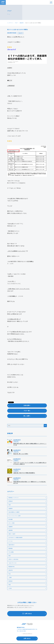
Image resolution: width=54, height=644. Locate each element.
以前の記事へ (19, 405)
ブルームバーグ (12, 49)
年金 (10, 574)
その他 (10, 588)
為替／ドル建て (12, 534)
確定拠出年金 (12, 567)
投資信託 (11, 581)
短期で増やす (12, 545)
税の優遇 (11, 519)
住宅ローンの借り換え (13, 559)
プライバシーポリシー (27, 634)
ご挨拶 (10, 577)
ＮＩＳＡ (11, 541)
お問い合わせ (35, 614)
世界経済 (11, 501)
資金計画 (20, 33)
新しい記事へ (35, 416)
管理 (10, 505)
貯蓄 (10, 585)
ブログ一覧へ (27, 411)
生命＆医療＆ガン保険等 (14, 512)
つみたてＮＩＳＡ (12, 563)
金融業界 (11, 509)
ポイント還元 (12, 523)
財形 (10, 556)
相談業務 (11, 530)
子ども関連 (11, 552)
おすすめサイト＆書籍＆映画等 (15, 538)
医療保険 (11, 548)
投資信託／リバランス (13, 498)
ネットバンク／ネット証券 (14, 516)
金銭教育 (11, 527)
